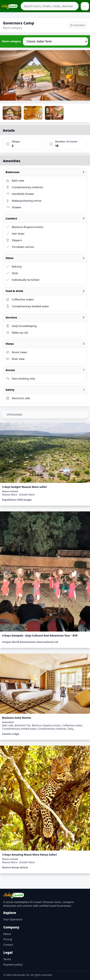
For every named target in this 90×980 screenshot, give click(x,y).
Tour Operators (13, 919)
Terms (7, 959)
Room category (11, 41)
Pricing (8, 939)
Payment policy (13, 964)
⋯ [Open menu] (85, 6)
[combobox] (50, 6)
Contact (8, 945)
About (7, 934)
